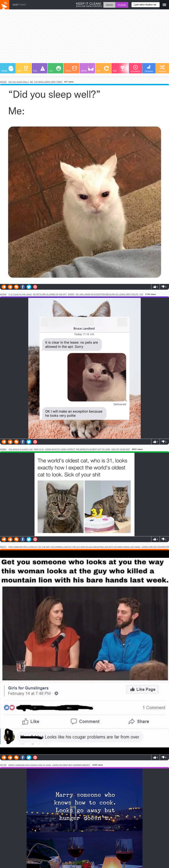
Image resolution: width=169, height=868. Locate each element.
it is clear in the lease (20, 294)
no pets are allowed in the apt (50, 294)
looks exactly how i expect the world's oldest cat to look (77, 449)
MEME (7, 69)
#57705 (3, 765)
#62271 (3, 547)
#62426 (3, 82)
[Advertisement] (84, 38)
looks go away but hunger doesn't (71, 765)
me (31, 82)
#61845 (3, 294)
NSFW (87, 69)
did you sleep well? (19, 82)
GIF (103, 69)
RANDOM (162, 69)
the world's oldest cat (21, 449)
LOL (55, 69)
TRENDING (149, 68)
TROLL (71, 69)
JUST (19, 5)
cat (141, 294)
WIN (119, 69)
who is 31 (39, 449)
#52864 (3, 449)
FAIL (39, 69)
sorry (71, 294)
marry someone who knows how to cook (30, 765)
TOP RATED (135, 69)
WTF (23, 69)
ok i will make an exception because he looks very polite (107, 294)
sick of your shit (121, 449)
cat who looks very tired (48, 82)
